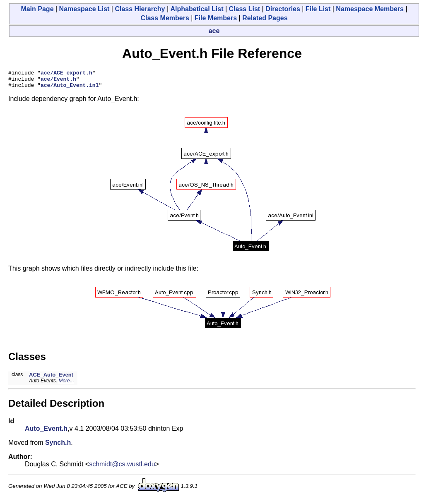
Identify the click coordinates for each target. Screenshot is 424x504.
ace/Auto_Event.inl (70, 89)
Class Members (165, 18)
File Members (216, 18)
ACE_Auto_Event (51, 378)
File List (318, 9)
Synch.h (58, 446)
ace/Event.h (58, 81)
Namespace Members (370, 9)
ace (214, 31)
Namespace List (84, 9)
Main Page (37, 9)
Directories (283, 9)
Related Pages (265, 18)
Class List (245, 9)
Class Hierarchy (140, 9)
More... (66, 384)
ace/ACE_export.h (66, 74)
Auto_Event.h (46, 432)
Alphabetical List (197, 9)
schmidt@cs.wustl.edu (122, 468)
